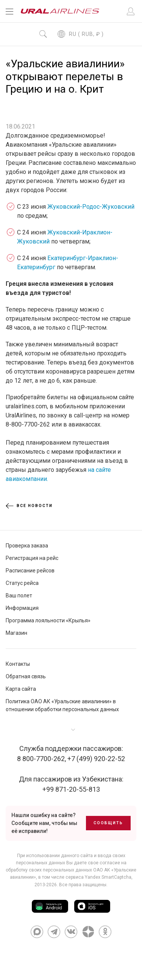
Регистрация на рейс (32, 558)
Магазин (16, 633)
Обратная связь (26, 676)
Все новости (29, 506)
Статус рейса (22, 583)
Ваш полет (19, 595)
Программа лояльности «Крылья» (48, 620)
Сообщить (108, 823)
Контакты (18, 664)
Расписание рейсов (30, 571)
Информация (22, 608)
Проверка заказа (27, 546)
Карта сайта (21, 689)
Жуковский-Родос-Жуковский (91, 207)
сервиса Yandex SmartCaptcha (98, 877)
